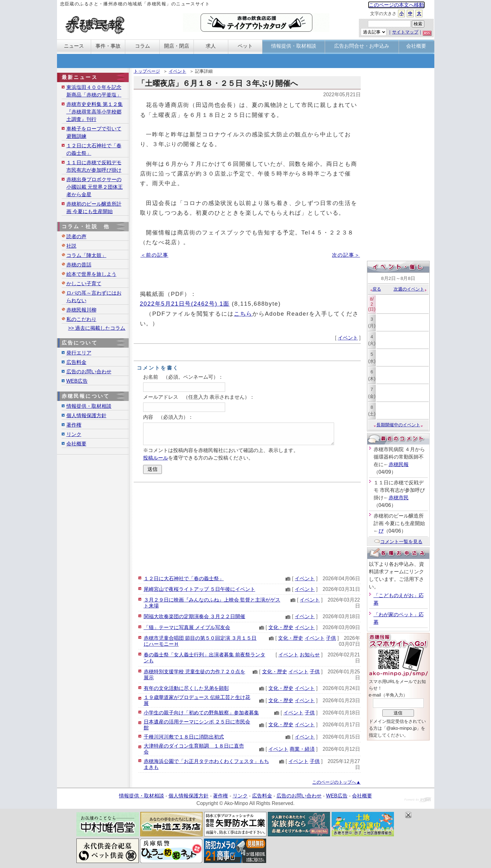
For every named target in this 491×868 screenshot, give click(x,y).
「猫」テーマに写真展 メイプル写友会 (187, 627)
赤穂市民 (399, 498)
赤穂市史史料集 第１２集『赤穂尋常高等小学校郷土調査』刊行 (95, 112)
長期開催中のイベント (398, 425)
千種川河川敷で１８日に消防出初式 (184, 737)
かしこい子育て (84, 284)
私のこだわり (81, 319)
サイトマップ (405, 32)
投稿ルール (156, 458)
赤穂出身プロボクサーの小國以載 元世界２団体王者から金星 (95, 187)
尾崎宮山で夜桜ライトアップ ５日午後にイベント (199, 589)
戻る (375, 289)
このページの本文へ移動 (396, 5)
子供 (331, 638)
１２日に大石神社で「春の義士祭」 (184, 579)
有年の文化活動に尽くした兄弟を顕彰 (186, 688)
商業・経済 (302, 749)
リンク (74, 434)
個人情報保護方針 (86, 416)
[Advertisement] (247, 528)
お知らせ (310, 655)
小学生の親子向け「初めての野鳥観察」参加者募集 (201, 713)
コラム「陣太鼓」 (86, 255)
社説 (71, 246)
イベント (178, 71)
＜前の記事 (155, 255)
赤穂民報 (399, 464)
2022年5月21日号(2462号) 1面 (185, 304)
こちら (243, 314)
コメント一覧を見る (398, 542)
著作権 (74, 425)
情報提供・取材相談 (89, 406)
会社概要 (76, 444)
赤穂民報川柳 (81, 310)
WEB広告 (77, 381)
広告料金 (76, 362)
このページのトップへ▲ (336, 782)
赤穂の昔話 (79, 265)
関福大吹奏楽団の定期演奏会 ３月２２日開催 (194, 616)
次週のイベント (410, 289)
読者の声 (76, 237)
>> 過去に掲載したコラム (97, 328)
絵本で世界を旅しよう (91, 274)
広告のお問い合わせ (89, 372)
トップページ (147, 71)
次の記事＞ (346, 255)
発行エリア (79, 353)
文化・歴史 (281, 627)
